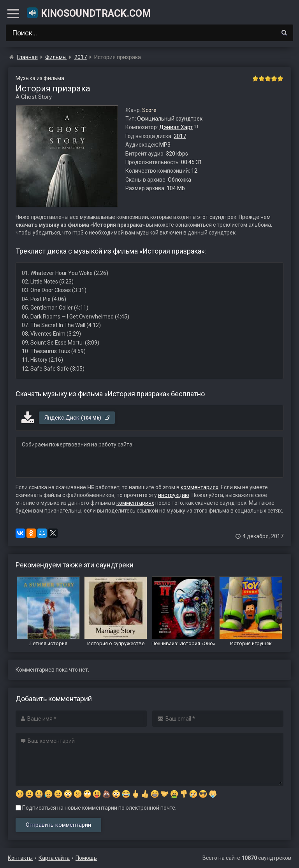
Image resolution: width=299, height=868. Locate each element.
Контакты (20, 858)
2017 (180, 136)
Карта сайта (54, 858)
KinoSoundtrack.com (88, 13)
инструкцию (174, 495)
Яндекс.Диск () (77, 418)
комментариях (200, 487)
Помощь (86, 858)
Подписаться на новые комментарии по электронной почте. (96, 808)
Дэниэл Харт (176, 127)
